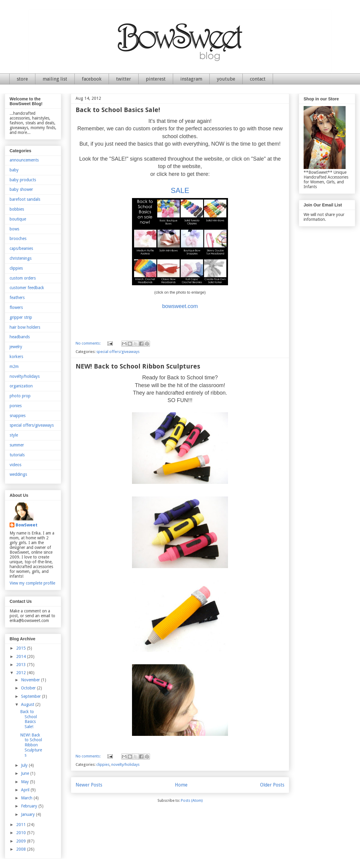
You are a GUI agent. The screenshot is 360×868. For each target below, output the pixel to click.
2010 (22, 833)
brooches (18, 238)
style (14, 435)
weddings (18, 474)
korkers (16, 357)
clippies (103, 764)
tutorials (17, 455)
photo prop (20, 396)
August (28, 704)
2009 (22, 841)
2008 (22, 849)
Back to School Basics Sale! (118, 110)
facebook (92, 79)
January (28, 814)
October (29, 688)
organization (21, 386)
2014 (22, 656)
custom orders (23, 278)
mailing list (55, 79)
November (31, 680)
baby (14, 170)
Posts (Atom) (192, 800)
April (26, 790)
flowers (16, 307)
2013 (22, 665)
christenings (21, 258)
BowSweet (27, 525)
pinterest (156, 79)
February (30, 806)
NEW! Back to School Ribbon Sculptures (138, 366)
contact (258, 79)
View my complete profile (32, 583)
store (22, 79)
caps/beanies (21, 248)
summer (17, 445)
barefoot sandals (25, 199)
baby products (23, 180)
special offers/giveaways (118, 352)
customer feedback (27, 288)
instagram (191, 79)
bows (14, 229)
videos (15, 465)
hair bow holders (25, 327)
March (27, 798)
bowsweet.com (180, 306)
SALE (180, 190)
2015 (22, 648)
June (26, 773)
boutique (18, 219)
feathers (17, 298)
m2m (14, 366)
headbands (20, 337)
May (25, 782)
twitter (124, 79)
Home (181, 785)
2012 (22, 673)
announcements (24, 160)
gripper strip (21, 317)
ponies (16, 406)
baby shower (21, 189)
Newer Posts (89, 785)
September (31, 696)
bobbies (17, 209)
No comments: (88, 343)
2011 (22, 825)
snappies (18, 416)
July (25, 765)
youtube (226, 79)
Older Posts (272, 785)
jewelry (16, 347)
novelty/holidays (125, 764)
